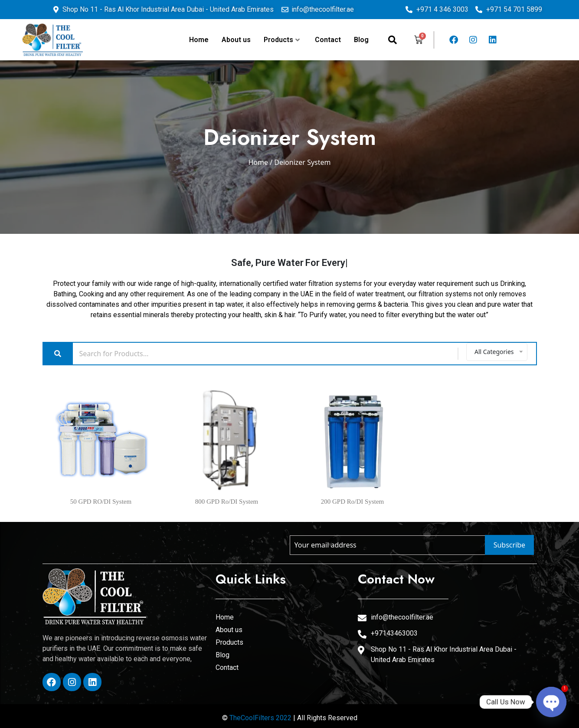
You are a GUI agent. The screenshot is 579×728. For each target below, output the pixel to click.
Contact (328, 40)
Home (199, 40)
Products (282, 40)
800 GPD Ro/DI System (227, 502)
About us (236, 40)
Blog (361, 40)
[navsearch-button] (393, 40)
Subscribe (509, 545)
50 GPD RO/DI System (101, 502)
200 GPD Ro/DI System (352, 502)
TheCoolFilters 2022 (260, 718)
